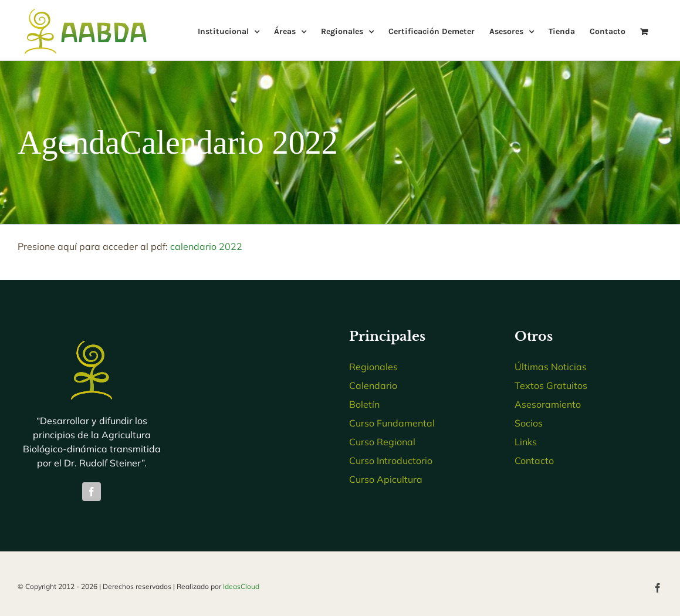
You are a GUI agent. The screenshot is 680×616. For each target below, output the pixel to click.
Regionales (373, 367)
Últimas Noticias (551, 367)
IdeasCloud (241, 586)
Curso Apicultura (386, 479)
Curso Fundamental (392, 423)
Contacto (534, 461)
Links (526, 442)
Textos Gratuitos (551, 385)
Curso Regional (382, 442)
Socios (529, 423)
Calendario (373, 385)
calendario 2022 (206, 246)
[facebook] (92, 492)
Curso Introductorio (391, 461)
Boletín (364, 404)
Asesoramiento (548, 404)
